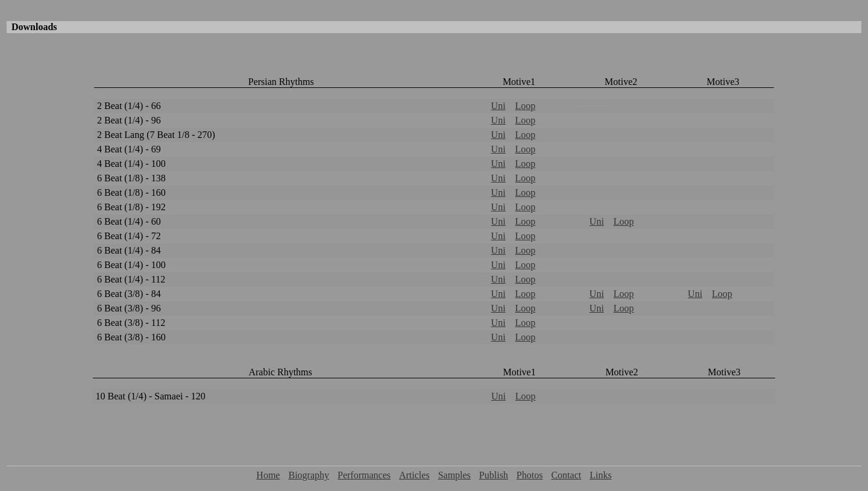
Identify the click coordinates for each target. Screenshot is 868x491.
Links (600, 475)
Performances (364, 475)
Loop (526, 106)
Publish (494, 475)
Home (268, 475)
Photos (530, 475)
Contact (566, 475)
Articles (414, 475)
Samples (454, 475)
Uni (498, 106)
